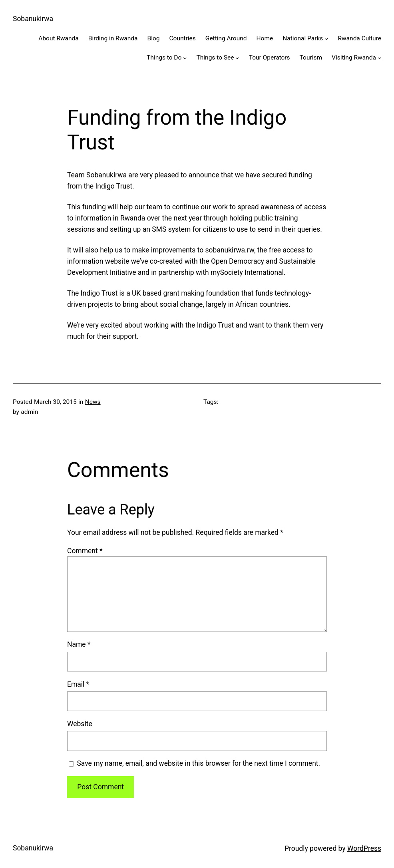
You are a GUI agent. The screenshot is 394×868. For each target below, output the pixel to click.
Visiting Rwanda (354, 58)
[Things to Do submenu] (185, 58)
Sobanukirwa (33, 19)
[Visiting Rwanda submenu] (379, 58)
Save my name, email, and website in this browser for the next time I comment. (198, 763)
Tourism (311, 58)
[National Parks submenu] (326, 38)
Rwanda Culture (359, 38)
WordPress (364, 848)
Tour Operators (270, 58)
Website (80, 724)
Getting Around (226, 38)
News (93, 402)
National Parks (303, 38)
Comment (85, 551)
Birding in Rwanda (113, 38)
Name (79, 644)
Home (265, 38)
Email (78, 684)
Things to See (215, 58)
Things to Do (164, 58)
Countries (182, 38)
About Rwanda (58, 38)
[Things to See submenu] (237, 58)
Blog (153, 38)
